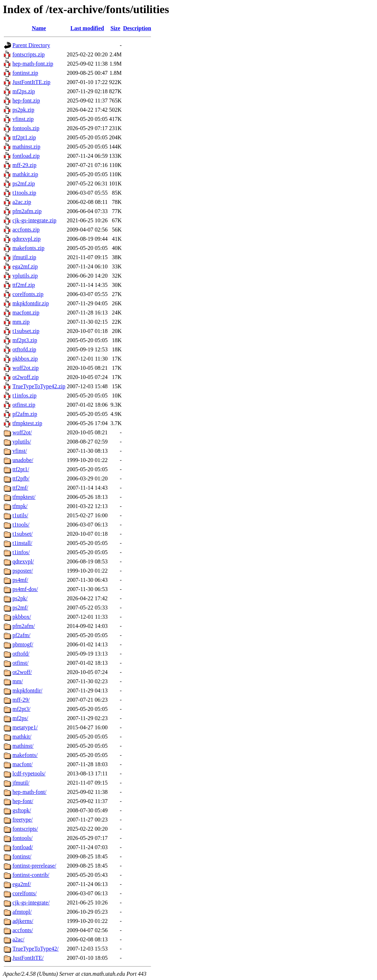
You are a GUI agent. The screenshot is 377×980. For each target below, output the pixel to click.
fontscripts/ (25, 829)
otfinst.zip (24, 405)
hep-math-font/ (29, 792)
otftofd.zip (24, 349)
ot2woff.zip (26, 377)
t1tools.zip (24, 193)
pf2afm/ (21, 635)
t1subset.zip (26, 331)
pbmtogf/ (23, 644)
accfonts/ (23, 930)
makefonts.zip (28, 248)
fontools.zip (26, 128)
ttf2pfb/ (21, 478)
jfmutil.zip (24, 257)
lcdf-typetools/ (29, 773)
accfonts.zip (26, 230)
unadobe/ (23, 460)
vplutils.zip (25, 276)
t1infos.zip (24, 396)
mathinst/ (23, 746)
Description (137, 28)
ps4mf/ (20, 580)
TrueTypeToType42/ (35, 949)
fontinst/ (22, 856)
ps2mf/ (20, 608)
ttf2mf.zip (24, 285)
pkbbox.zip (25, 359)
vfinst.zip (23, 119)
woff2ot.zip (26, 368)
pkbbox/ (22, 617)
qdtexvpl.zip (27, 239)
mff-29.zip (24, 165)
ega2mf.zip (25, 266)
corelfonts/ (24, 893)
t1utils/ (20, 515)
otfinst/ (20, 663)
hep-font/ (23, 801)
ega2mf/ (22, 884)
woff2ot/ (22, 432)
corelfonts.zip (28, 294)
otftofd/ (21, 654)
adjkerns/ (23, 921)
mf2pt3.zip (25, 340)
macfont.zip (26, 313)
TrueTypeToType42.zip (39, 386)
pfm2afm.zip (27, 211)
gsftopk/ (22, 810)
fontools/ (23, 838)
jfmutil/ (21, 783)
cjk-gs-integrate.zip (34, 220)
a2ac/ (18, 939)
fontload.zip (26, 156)
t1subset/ (23, 534)
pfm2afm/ (24, 626)
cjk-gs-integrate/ (31, 903)
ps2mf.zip (24, 183)
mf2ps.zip (24, 91)
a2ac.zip (22, 202)
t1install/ (22, 543)
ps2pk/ (20, 598)
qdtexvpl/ (23, 561)
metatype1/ (25, 727)
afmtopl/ (22, 912)
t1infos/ (21, 552)
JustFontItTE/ (28, 958)
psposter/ (23, 571)
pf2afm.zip (25, 414)
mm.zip (21, 322)
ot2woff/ (22, 672)
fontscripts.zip (29, 54)
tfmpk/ (20, 506)
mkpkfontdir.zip (31, 303)
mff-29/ (21, 700)
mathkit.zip (25, 174)
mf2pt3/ (21, 709)
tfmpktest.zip (27, 423)
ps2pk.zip (23, 110)
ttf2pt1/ (21, 469)
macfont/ (23, 764)
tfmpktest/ (24, 497)
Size (115, 28)
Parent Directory (31, 45)
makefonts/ (25, 755)
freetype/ (23, 820)
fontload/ (23, 847)
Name (39, 28)
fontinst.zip (25, 73)
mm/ (18, 681)
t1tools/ (21, 525)
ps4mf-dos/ (25, 589)
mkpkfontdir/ (27, 691)
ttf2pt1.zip (24, 137)
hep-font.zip (26, 101)
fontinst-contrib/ (31, 875)
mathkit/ (22, 737)
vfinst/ (20, 451)
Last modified (87, 28)
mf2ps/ (20, 718)
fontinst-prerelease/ (34, 866)
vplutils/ (22, 442)
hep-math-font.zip (33, 64)
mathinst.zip (26, 147)
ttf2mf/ (20, 488)
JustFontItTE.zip (31, 82)
